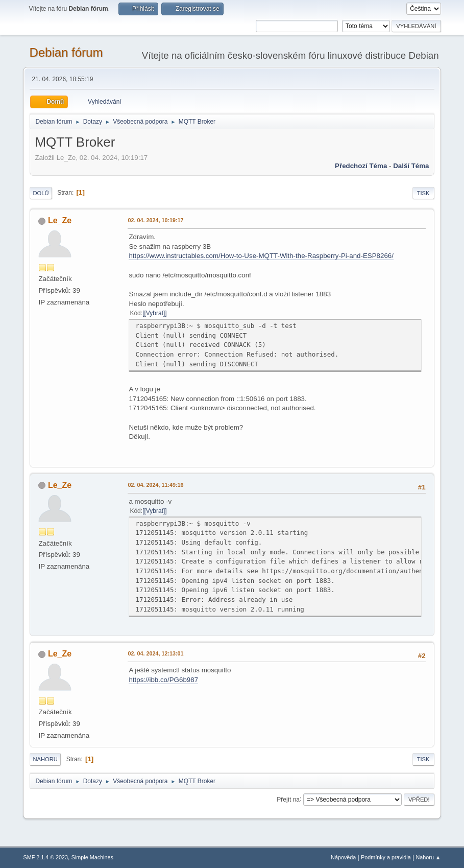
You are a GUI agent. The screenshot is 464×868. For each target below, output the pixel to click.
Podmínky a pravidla (386, 857)
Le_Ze (60, 220)
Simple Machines (92, 857)
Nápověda (343, 857)
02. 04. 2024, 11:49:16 (155, 485)
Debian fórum (66, 52)
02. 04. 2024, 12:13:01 (155, 653)
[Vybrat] (154, 313)
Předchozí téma (361, 166)
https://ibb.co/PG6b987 (163, 680)
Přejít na (288, 799)
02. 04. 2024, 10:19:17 (155, 220)
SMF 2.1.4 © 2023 (45, 857)
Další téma (411, 166)
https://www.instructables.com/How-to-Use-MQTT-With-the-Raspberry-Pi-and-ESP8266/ (261, 256)
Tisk (423, 193)
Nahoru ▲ (429, 857)
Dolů (41, 193)
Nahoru (45, 759)
